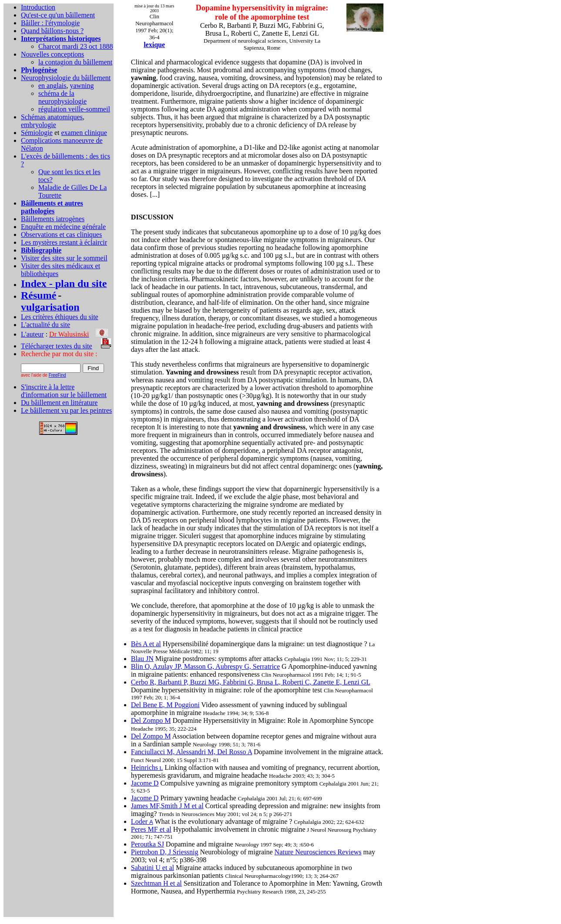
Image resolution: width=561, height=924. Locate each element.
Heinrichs (147, 767)
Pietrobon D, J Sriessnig (165, 852)
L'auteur (32, 334)
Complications (42, 140)
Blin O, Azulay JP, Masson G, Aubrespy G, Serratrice (205, 666)
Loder (142, 821)
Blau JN (142, 659)
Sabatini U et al (153, 868)
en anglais (52, 86)
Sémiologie (37, 133)
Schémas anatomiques (52, 117)
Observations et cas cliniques (61, 234)
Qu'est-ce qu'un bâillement (58, 15)
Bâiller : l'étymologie (50, 23)
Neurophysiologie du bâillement (66, 78)
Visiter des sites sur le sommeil (64, 258)
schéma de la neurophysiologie (62, 97)
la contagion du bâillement (75, 62)
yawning (82, 86)
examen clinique (84, 133)
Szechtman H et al (156, 883)
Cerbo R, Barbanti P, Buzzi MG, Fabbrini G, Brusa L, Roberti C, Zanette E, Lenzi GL (251, 682)
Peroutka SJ (148, 844)
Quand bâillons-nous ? (52, 31)
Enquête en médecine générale (63, 227)
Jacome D (145, 783)
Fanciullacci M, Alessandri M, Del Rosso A (191, 752)
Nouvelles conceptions (52, 54)
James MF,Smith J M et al (167, 806)
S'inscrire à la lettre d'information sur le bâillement (64, 391)
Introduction (38, 7)
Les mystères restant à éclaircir (64, 242)
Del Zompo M (151, 720)
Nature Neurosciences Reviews (318, 852)
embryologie (39, 125)
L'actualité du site (45, 325)
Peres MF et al (151, 829)
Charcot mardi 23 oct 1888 (76, 46)
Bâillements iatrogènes (53, 219)
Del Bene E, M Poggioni (165, 705)
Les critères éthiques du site (60, 317)
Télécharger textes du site (57, 346)
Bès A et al (146, 644)
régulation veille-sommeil (74, 109)
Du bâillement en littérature (59, 403)
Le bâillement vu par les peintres (66, 410)
